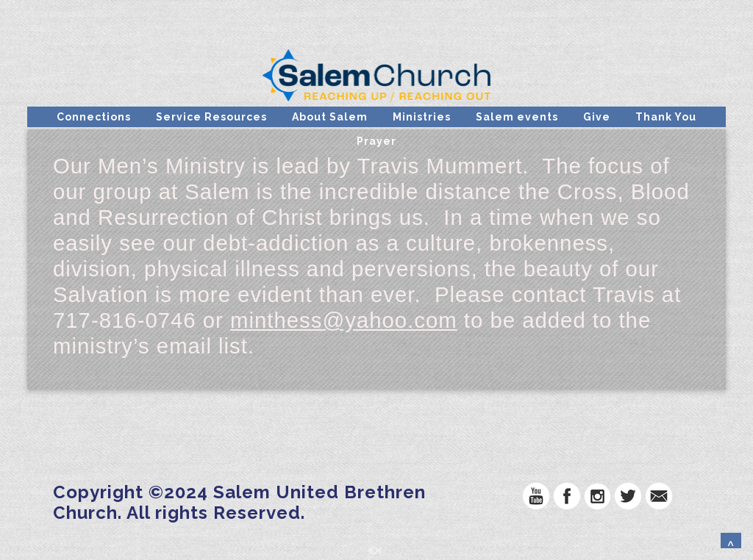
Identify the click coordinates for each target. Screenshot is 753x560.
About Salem (330, 117)
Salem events (517, 117)
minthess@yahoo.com (344, 320)
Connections (94, 117)
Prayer (376, 141)
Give (597, 117)
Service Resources (211, 117)
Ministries (422, 117)
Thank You (666, 117)
